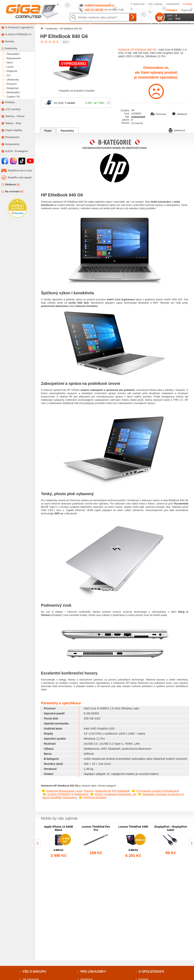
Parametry (67, 131)
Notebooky (52, 791)
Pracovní (89, 791)
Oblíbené (11, 185)
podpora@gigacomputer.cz (99, 5)
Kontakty (188, 4)
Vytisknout (177, 130)
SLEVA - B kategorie (106, 794)
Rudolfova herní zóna (20, 171)
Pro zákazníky (93, 972)
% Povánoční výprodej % (150, 791)
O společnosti (137, 4)
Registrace (187, 10)
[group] (59, 842)
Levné (79, 791)
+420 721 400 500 (94, 10)
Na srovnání (12, 192)
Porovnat (158, 114)
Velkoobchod (173, 4)
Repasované (67, 791)
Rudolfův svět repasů (20, 177)
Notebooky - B (127, 794)
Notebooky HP (103, 791)
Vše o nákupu (155, 4)
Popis (48, 131)
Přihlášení (172, 10)
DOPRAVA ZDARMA (95, 797)
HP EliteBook (120, 791)
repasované (138, 117)
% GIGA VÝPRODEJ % (60, 794)
